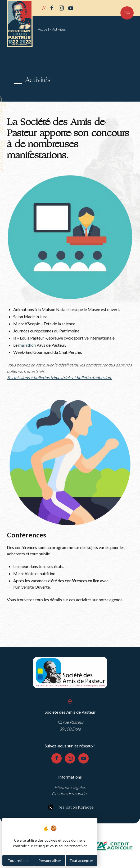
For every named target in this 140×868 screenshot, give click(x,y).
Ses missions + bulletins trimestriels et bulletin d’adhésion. (59, 377)
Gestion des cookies (70, 793)
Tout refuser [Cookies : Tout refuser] (18, 860)
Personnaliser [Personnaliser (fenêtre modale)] (50, 860)
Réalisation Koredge (70, 807)
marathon (27, 345)
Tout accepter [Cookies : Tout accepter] (81, 860)
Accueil (43, 29)
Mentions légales (70, 787)
